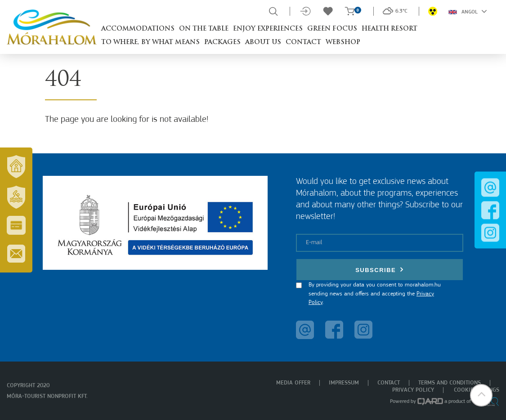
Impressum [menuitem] (344, 383)
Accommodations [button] (138, 29)
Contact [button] (303, 42)
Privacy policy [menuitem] (413, 390)
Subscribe (380, 270)
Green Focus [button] (332, 29)
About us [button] (263, 42)
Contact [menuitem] (389, 383)
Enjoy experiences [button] (268, 29)
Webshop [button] (343, 42)
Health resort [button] (390, 29)
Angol (468, 11)
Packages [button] (222, 42)
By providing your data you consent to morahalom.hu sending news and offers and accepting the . (375, 294)
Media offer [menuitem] (293, 383)
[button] (481, 395)
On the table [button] (204, 29)
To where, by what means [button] (150, 42)
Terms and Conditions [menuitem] (450, 383)
